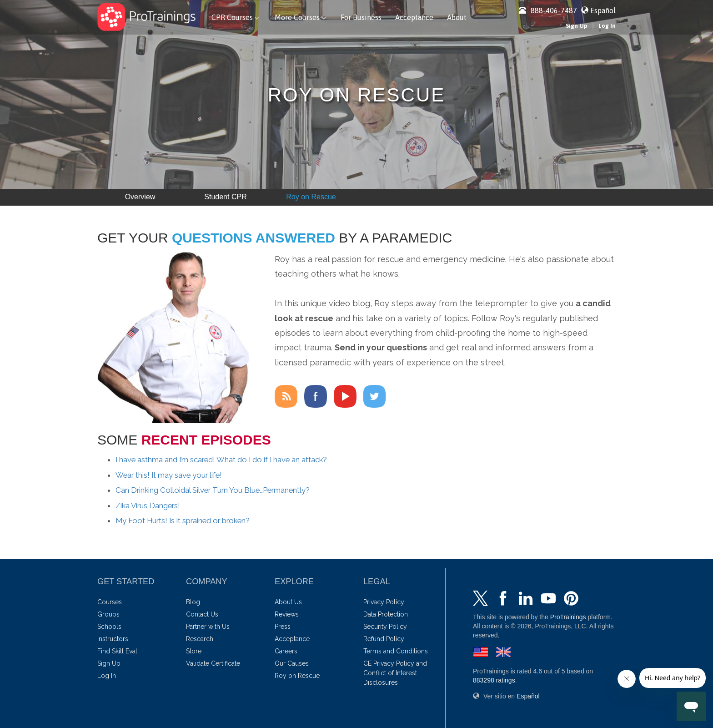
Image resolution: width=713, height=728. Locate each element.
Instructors (113, 639)
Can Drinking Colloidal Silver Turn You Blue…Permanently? (213, 490)
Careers (286, 651)
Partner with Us (208, 627)
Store (194, 651)
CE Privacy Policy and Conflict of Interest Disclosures (395, 673)
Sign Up (577, 26)
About (457, 17)
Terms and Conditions (396, 651)
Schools (109, 627)
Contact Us (202, 614)
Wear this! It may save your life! (169, 475)
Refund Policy (384, 639)
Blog (193, 602)
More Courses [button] (300, 17)
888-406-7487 (548, 10)
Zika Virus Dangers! (148, 506)
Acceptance (414, 17)
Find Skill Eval (117, 651)
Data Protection (386, 614)
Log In (607, 26)
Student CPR (225, 197)
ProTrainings (568, 617)
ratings (494, 680)
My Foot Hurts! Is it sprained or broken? (183, 521)
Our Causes (292, 663)
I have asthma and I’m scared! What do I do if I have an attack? (221, 460)
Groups (108, 614)
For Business (361, 17)
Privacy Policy (384, 602)
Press (283, 627)
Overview (140, 197)
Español (603, 10)
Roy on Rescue (311, 197)
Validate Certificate (213, 663)
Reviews (287, 614)
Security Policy (385, 627)
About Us (288, 602)
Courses (110, 602)
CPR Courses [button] (235, 17)
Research (200, 639)
